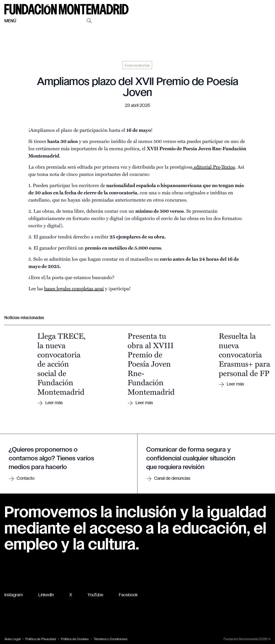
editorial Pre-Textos (214, 167)
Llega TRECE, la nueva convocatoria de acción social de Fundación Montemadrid (61, 363)
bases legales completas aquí (74, 288)
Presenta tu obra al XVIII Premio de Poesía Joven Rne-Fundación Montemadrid (151, 363)
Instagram (14, 595)
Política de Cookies (75, 639)
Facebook (128, 595)
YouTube (95, 595)
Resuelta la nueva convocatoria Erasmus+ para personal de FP (244, 354)
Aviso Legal (12, 639)
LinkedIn (46, 595)
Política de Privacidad (41, 639)
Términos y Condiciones (110, 639)
